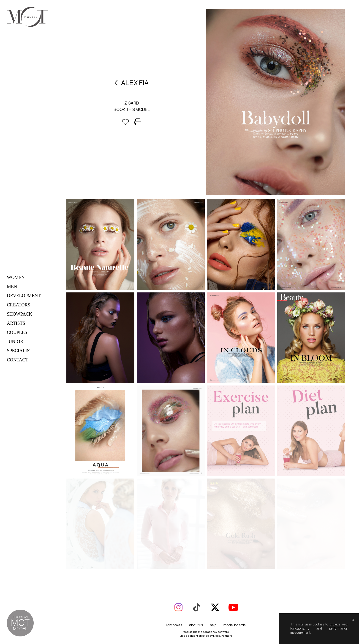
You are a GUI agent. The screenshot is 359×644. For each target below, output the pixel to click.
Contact (18, 360)
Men (12, 286)
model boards (235, 625)
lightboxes (174, 625)
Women (16, 277)
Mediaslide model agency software (206, 632)
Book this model (132, 110)
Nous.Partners (223, 636)
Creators (19, 305)
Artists (16, 323)
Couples (17, 332)
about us (196, 625)
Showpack (19, 314)
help (213, 625)
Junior (15, 341)
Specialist (20, 351)
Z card (132, 103)
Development (24, 296)
